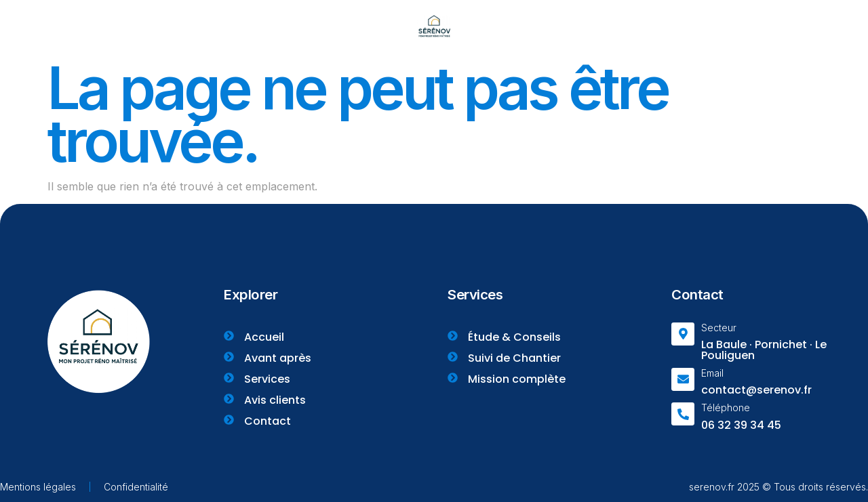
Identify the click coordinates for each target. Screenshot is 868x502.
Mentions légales (38, 487)
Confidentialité (136, 487)
